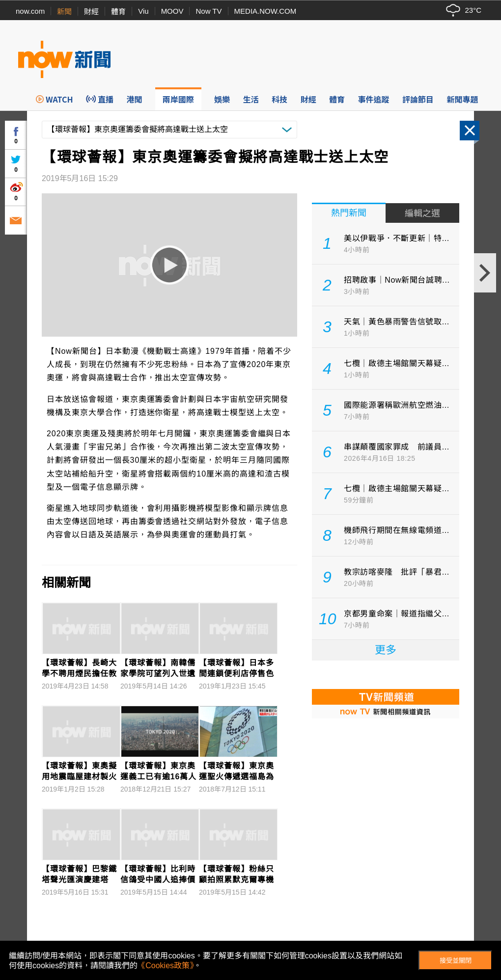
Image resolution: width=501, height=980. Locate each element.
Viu (143, 11)
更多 (386, 650)
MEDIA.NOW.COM (265, 11)
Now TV (209, 11)
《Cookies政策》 (166, 966)
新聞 (64, 12)
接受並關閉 (456, 961)
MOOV (172, 11)
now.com (30, 11)
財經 (91, 12)
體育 (118, 12)
